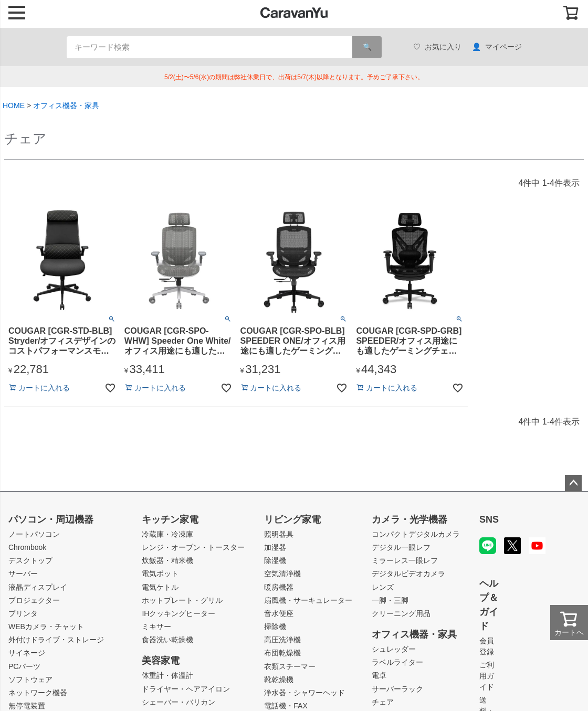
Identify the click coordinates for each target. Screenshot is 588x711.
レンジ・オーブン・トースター (193, 547)
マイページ (497, 47)
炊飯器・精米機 (167, 560)
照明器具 (279, 534)
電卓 (379, 675)
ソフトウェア (30, 680)
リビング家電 (292, 519)
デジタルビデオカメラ (408, 574)
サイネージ (27, 653)
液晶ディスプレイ (38, 587)
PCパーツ (24, 666)
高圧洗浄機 (282, 640)
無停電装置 (27, 706)
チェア (383, 702)
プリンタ (23, 613)
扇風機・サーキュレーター (308, 600)
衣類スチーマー (290, 666)
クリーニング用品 (401, 613)
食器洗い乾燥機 (167, 640)
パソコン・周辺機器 (51, 519)
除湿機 (275, 560)
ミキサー (156, 627)
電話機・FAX (286, 706)
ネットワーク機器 (38, 693)
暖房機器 (279, 587)
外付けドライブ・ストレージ (56, 640)
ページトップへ (573, 483)
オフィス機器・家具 (66, 105)
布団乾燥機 (282, 653)
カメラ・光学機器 (409, 519)
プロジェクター (34, 600)
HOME (14, 105)
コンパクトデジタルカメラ (416, 534)
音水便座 (279, 613)
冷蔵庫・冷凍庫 (167, 534)
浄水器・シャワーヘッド (304, 693)
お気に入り (437, 47)
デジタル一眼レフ (401, 547)
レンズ (383, 587)
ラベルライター (397, 662)
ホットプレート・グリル (182, 600)
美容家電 (161, 661)
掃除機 (275, 627)
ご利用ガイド (487, 676)
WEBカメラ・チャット (46, 627)
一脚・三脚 (390, 600)
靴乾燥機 (279, 680)
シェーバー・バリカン (178, 702)
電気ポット (160, 574)
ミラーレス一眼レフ (405, 560)
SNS (489, 519)
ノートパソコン (34, 534)
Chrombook (27, 547)
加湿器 (275, 547)
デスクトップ (30, 560)
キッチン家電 (170, 519)
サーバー (23, 574)
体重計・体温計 (167, 675)
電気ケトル (160, 587)
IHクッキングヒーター (178, 613)
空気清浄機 (282, 574)
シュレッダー (394, 649)
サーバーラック (397, 689)
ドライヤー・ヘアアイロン (186, 689)
